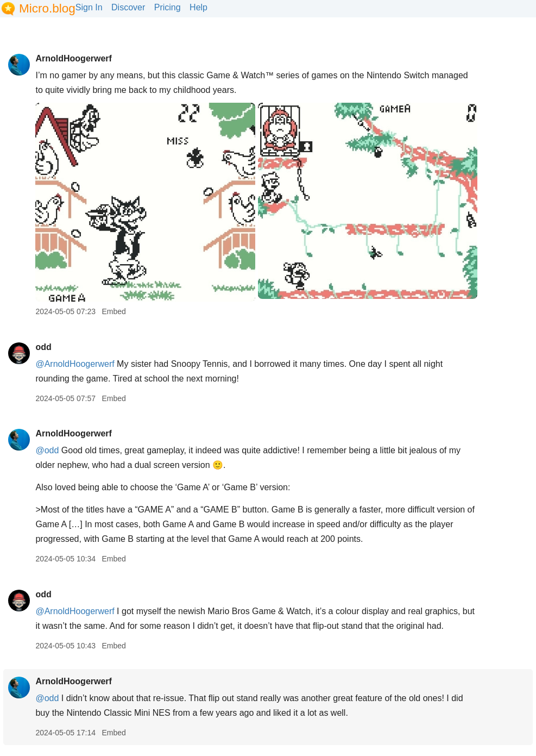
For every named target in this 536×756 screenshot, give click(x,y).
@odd (47, 450)
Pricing (168, 7)
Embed (113, 311)
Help (198, 7)
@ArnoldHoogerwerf (75, 364)
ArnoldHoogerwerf (73, 58)
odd (43, 347)
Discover (128, 7)
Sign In (89, 7)
